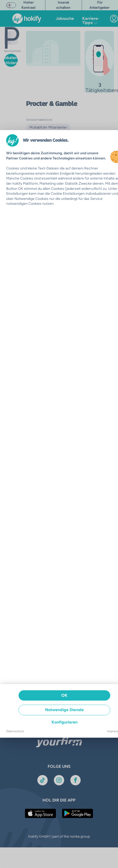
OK (64, 695)
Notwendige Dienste (64, 710)
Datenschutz (15, 731)
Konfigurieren (65, 722)
